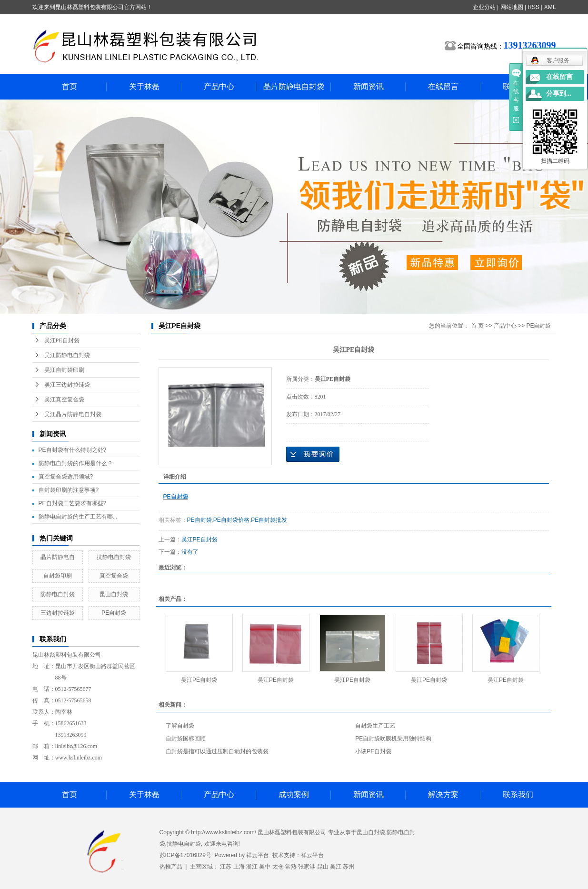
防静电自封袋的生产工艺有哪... (78, 517)
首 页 (477, 326)
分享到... (559, 94)
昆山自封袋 (114, 594)
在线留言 (443, 86)
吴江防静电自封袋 (67, 355)
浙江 (252, 867)
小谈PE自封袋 (373, 751)
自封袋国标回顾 (186, 739)
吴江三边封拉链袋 (67, 385)
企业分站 (484, 7)
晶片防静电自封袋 (294, 86)
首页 (70, 86)
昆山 (323, 867)
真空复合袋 (114, 576)
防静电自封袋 (58, 594)
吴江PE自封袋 (62, 340)
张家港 (307, 867)
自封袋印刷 (58, 576)
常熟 (291, 867)
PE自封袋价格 (231, 520)
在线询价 (313, 454)
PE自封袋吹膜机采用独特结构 (393, 739)
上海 (239, 867)
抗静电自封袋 (114, 557)
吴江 (336, 867)
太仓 (278, 867)
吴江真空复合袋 (64, 400)
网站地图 (512, 7)
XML (550, 7)
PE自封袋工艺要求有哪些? (73, 503)
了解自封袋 (180, 726)
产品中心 (219, 86)
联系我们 (518, 794)
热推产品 (171, 867)
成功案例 (294, 794)
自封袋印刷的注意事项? (69, 490)
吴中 (265, 867)
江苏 (226, 867)
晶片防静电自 (58, 557)
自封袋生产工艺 (375, 726)
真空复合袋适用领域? (66, 477)
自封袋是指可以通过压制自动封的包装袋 (217, 751)
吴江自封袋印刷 (64, 370)
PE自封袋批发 (269, 520)
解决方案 (443, 794)
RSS (533, 7)
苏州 (349, 867)
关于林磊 (144, 86)
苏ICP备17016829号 (185, 855)
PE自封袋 (114, 613)
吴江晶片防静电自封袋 (73, 414)
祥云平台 (258, 855)
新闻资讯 (369, 86)
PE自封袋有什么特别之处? (73, 450)
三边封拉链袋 (58, 613)
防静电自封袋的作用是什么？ (76, 463)
